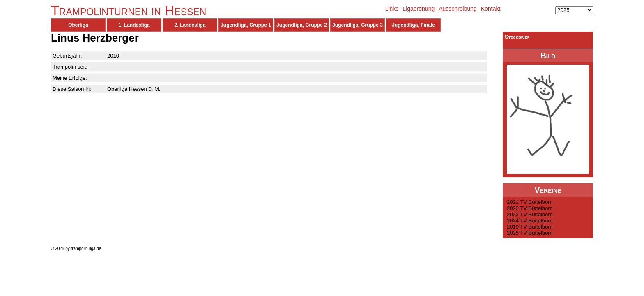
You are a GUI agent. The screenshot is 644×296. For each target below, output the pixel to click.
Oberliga (78, 25)
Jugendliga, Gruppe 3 (358, 25)
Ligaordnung (419, 9)
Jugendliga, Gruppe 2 (302, 25)
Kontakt (491, 9)
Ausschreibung (458, 9)
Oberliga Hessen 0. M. (134, 89)
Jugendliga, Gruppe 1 (246, 25)
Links (392, 9)
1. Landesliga (134, 25)
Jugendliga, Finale (413, 25)
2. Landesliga (190, 25)
